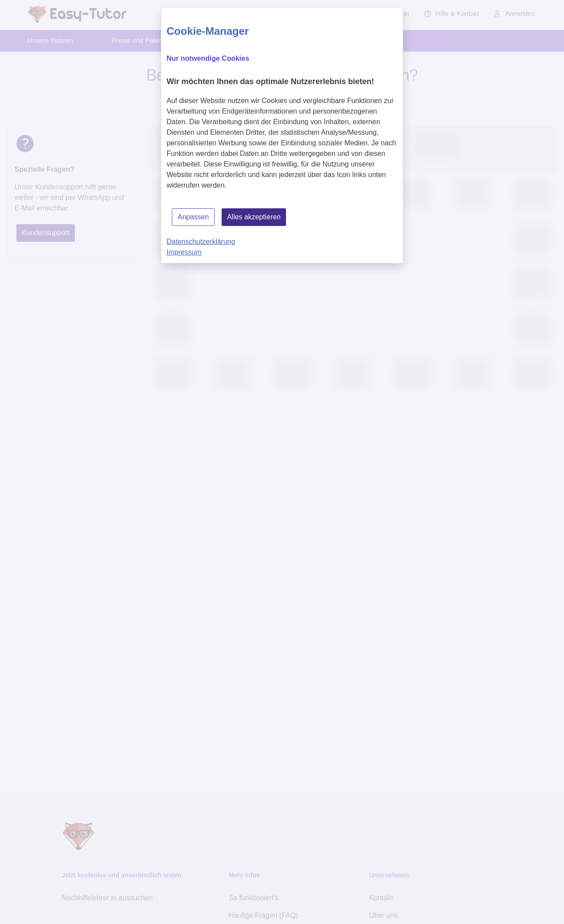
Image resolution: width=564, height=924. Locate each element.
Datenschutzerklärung (201, 242)
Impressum (184, 252)
